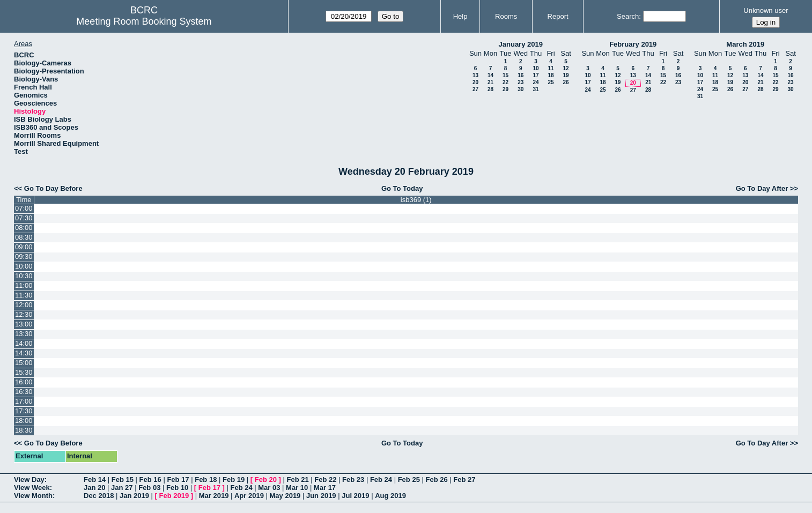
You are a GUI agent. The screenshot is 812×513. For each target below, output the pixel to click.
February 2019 (633, 44)
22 (505, 82)
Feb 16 (150, 479)
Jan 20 (94, 488)
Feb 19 (234, 479)
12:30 (24, 314)
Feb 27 (464, 479)
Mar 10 (297, 488)
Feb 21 (297, 479)
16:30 (24, 392)
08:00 (24, 228)
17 (536, 75)
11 (551, 68)
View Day (29, 479)
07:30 (24, 218)
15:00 (24, 363)
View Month (33, 496)
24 (536, 82)
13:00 (24, 324)
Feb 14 (95, 479)
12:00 (24, 305)
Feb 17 (178, 479)
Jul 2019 (355, 496)
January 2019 (521, 44)
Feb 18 (206, 479)
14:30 (24, 353)
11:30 (24, 295)
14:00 (24, 343)
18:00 (24, 421)
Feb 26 (436, 479)
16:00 (24, 382)
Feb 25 (409, 479)
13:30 (24, 334)
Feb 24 (381, 479)
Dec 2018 (99, 496)
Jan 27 (122, 488)
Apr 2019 (249, 496)
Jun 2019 (321, 496)
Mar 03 (269, 488)
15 (505, 75)
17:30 (24, 411)
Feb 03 (149, 488)
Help (460, 16)
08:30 (24, 237)
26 (566, 82)
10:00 (24, 266)
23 (521, 82)
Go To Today (402, 188)
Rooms (506, 16)
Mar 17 (325, 488)
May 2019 (285, 496)
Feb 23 (353, 479)
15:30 (24, 372)
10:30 (24, 276)
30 (521, 89)
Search (628, 16)
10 (536, 68)
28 (490, 89)
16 (521, 75)
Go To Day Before (53, 188)
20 (475, 82)
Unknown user (766, 10)
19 (566, 75)
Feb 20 (266, 479)
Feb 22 (325, 479)
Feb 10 (177, 488)
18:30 (24, 430)
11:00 (24, 285)
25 (551, 82)
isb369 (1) (416, 200)
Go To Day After (762, 188)
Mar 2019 (214, 496)
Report (558, 16)
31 (536, 89)
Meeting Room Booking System (144, 21)
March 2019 (745, 44)
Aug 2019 (390, 496)
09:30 (24, 256)
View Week (32, 488)
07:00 (24, 208)
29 (505, 89)
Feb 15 (123, 479)
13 (475, 75)
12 (566, 68)
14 (490, 75)
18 (551, 75)
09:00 (24, 247)
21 (490, 82)
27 (475, 89)
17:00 (24, 401)
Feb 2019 (174, 496)
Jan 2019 (134, 496)
